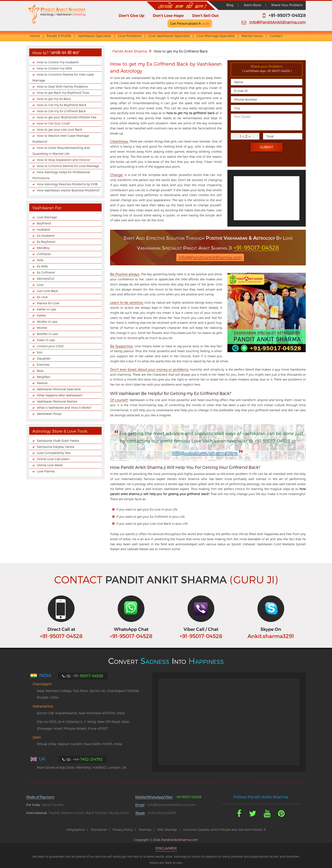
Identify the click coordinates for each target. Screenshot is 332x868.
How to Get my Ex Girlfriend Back (61, 111)
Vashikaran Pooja (49, 414)
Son (40, 352)
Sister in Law (46, 340)
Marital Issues (252, 36)
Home (35, 36)
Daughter (44, 358)
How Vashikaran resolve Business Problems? (68, 190)
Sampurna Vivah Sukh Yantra (58, 441)
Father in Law (46, 309)
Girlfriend (44, 254)
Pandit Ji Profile (59, 36)
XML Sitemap (167, 830)
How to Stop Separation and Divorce (63, 160)
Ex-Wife (42, 266)
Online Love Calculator (53, 459)
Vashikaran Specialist (95, 36)
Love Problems (130, 36)
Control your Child (50, 346)
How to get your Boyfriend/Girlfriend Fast (67, 117)
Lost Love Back (47, 291)
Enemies (43, 365)
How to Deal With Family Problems (62, 87)
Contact (276, 36)
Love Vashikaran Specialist (169, 36)
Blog (230, 5)
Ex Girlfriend (46, 272)
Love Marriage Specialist (216, 36)
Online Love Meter (50, 465)
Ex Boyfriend (46, 242)
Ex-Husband (46, 236)
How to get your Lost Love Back (59, 129)
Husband (43, 229)
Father (41, 315)
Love (40, 285)
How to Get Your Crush (53, 123)
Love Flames (46, 471)
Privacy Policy (123, 830)
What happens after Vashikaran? (60, 395)
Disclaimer (99, 830)
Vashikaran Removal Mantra (57, 401)
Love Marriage (47, 217)
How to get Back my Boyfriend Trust (63, 93)
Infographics (76, 830)
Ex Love (42, 297)
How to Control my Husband (58, 62)
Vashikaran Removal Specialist (59, 389)
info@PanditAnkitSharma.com (277, 22)
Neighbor (44, 377)
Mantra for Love (48, 303)
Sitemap (145, 830)
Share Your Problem (287, 5)
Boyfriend (44, 223)
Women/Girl (46, 279)
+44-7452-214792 (88, 759)
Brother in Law (47, 334)
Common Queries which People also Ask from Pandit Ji (224, 830)
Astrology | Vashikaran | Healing (63, 14)
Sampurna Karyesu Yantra (55, 447)
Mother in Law (47, 322)
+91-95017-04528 (287, 15)
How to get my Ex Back (54, 99)
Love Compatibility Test (54, 453)
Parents (42, 383)
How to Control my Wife (54, 68)
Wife (40, 260)
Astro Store (252, 5)
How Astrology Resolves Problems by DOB (67, 184)
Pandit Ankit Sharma (130, 51)
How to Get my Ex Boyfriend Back (62, 105)
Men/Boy (43, 248)
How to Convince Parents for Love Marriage (68, 166)
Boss (40, 371)
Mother (42, 328)
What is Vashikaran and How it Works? (64, 408)
